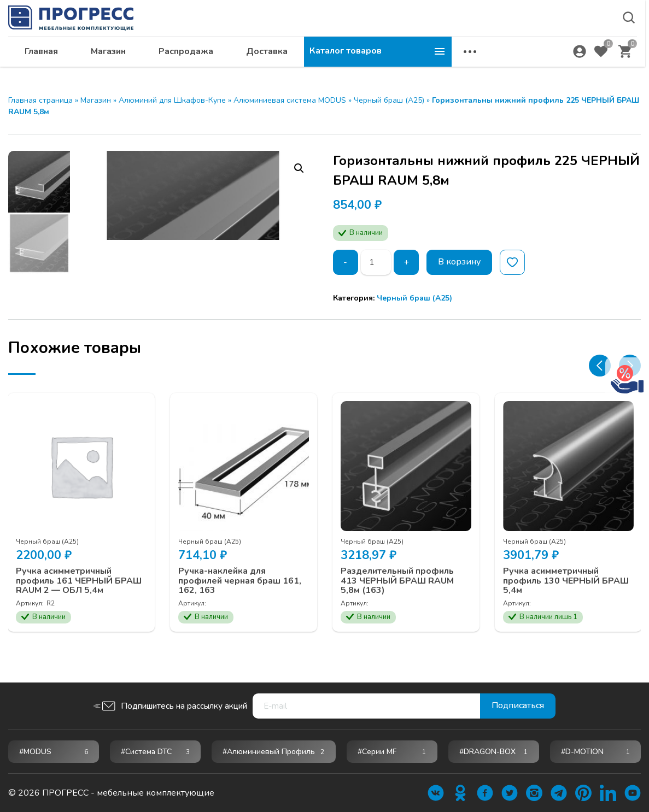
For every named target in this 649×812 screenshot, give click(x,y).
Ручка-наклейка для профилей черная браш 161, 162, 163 (240, 600)
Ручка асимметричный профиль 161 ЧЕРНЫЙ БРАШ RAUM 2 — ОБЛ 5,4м (79, 600)
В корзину (460, 262)
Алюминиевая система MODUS (290, 100)
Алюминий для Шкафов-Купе (172, 100)
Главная (189, 63)
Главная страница (40, 100)
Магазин (256, 63)
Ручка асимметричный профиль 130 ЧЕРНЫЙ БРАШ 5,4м (566, 600)
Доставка (414, 63)
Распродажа (334, 63)
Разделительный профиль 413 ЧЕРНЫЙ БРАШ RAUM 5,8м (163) (398, 600)
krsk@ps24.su (542, 36)
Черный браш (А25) (389, 100)
